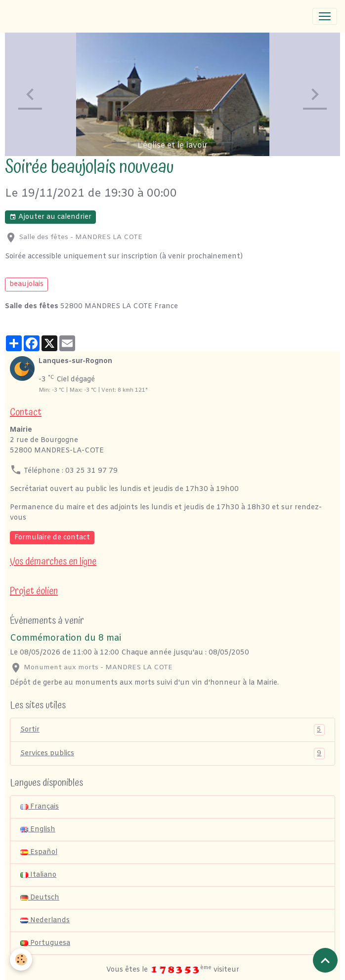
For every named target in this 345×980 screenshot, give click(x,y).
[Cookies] (21, 960)
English (38, 830)
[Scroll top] (325, 960)
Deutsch (40, 898)
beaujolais (26, 284)
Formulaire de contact (52, 538)
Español (39, 852)
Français (40, 807)
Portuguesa (45, 943)
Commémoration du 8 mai (65, 638)
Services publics (172, 754)
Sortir (172, 730)
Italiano (38, 875)
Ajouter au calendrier (50, 217)
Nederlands (45, 920)
